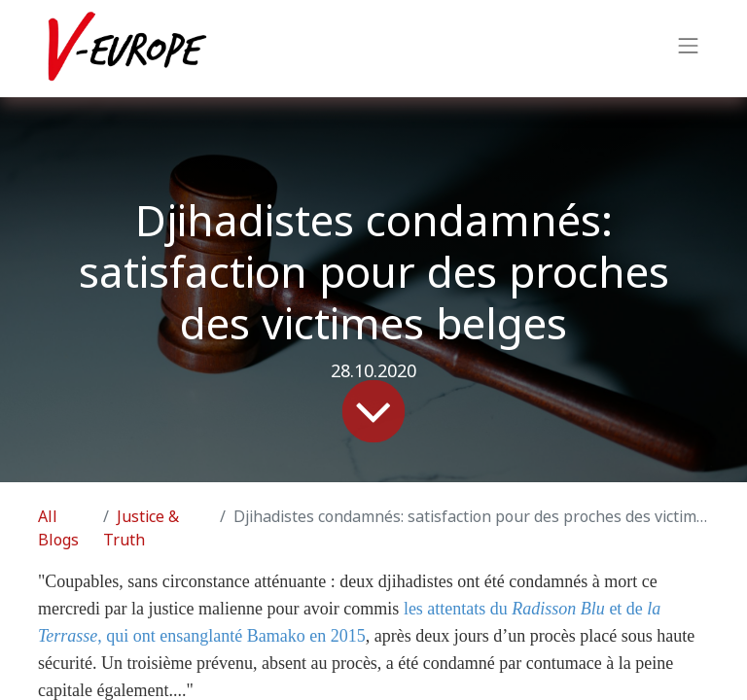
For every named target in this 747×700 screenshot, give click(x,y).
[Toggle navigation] (689, 49)
